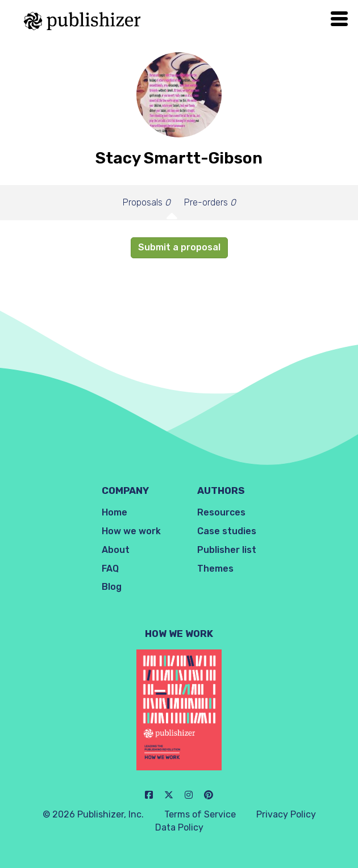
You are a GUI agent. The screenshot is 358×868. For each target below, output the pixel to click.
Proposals (147, 202)
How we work (131, 531)
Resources (221, 512)
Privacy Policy (286, 814)
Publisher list (227, 550)
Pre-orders (210, 202)
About (116, 550)
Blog (112, 587)
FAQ (110, 569)
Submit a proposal (179, 247)
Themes (215, 569)
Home (115, 512)
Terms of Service (200, 814)
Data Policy (179, 827)
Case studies (227, 531)
